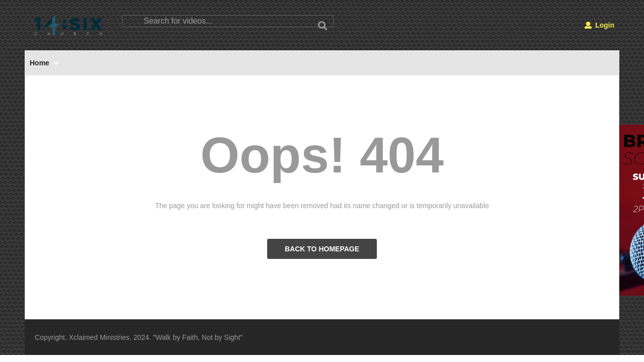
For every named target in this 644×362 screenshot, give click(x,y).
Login (599, 25)
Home (44, 63)
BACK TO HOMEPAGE (322, 249)
